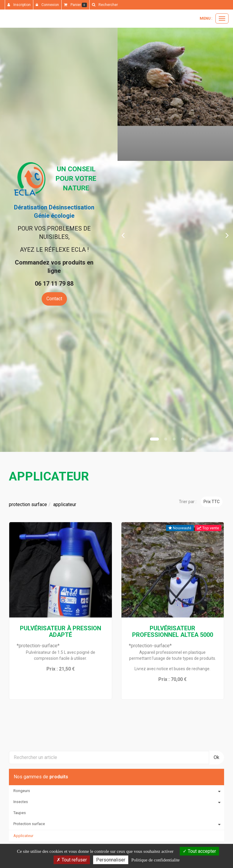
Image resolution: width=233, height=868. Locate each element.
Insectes (21, 802)
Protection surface (29, 824)
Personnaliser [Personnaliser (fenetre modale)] (111, 860)
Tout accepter (199, 851)
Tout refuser (72, 860)
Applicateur (23, 836)
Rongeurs (22, 791)
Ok (216, 757)
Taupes (20, 813)
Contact (54, 299)
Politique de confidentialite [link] (155, 860)
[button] (123, 235)
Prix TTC (212, 502)
